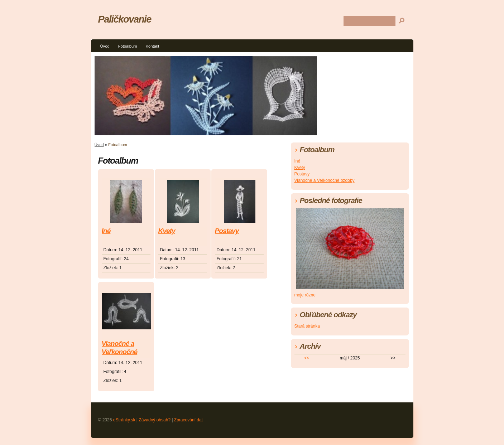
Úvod (105, 46)
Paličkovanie (125, 19)
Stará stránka (307, 326)
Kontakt (152, 46)
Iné (106, 231)
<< (307, 358)
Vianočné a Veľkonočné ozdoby (120, 348)
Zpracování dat (188, 420)
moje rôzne (305, 295)
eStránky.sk (124, 420)
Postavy (227, 231)
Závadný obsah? (155, 420)
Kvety (167, 231)
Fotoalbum (128, 46)
